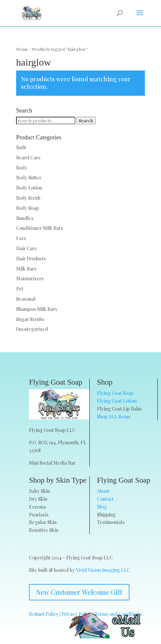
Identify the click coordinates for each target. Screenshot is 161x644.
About (103, 491)
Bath (21, 147)
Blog (102, 507)
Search (86, 121)
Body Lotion (29, 188)
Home (22, 49)
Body (22, 168)
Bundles (25, 218)
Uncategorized (32, 329)
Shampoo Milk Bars (37, 309)
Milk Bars (26, 269)
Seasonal (26, 299)
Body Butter (29, 178)
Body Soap (27, 208)
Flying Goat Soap (115, 393)
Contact (105, 499)
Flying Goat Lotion (117, 401)
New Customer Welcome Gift (79, 592)
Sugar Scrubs (30, 319)
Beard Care (28, 158)
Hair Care (27, 248)
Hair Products (31, 259)
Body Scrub (28, 198)
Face (21, 238)
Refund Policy (44, 614)
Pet (20, 289)
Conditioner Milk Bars (40, 228)
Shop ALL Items (114, 417)
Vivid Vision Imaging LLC (103, 570)
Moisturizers (30, 279)
